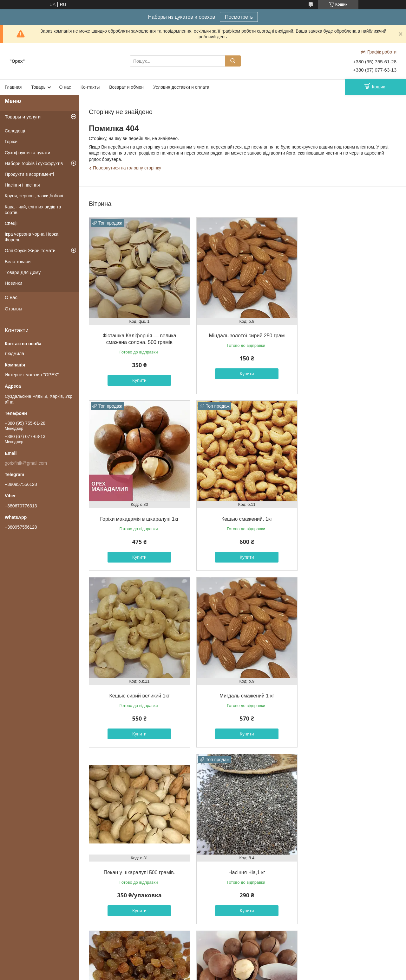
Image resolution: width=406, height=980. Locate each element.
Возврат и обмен (126, 87)
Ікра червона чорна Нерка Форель (32, 237)
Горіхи (11, 142)
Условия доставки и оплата (181, 87)
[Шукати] (233, 61)
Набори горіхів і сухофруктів (34, 163)
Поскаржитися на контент (203, 974)
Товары (39, 87)
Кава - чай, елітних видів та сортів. (33, 210)
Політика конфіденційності (252, 974)
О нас (65, 87)
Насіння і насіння (22, 185)
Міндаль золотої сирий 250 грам (242, 333)
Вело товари (18, 262)
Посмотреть (239, 17)
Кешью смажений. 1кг (138, 513)
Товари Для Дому (23, 272)
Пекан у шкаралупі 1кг (242, 861)
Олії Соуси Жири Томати (30, 251)
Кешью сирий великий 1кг (242, 513)
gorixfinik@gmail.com (26, 463)
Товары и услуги (23, 117)
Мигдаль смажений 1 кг (347, 513)
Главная (13, 87)
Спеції (11, 223)
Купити (138, 378)
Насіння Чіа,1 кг (242, 687)
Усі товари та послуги (241, 931)
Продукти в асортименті (29, 174)
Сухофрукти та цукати (27, 153)
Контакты (90, 87)
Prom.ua (233, 968)
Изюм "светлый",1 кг (347, 687)
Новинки (13, 283)
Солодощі (15, 131)
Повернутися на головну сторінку (127, 168)
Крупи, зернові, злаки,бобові (34, 196)
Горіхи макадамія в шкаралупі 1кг (347, 333)
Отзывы (13, 309)
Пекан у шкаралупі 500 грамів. (138, 687)
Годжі (347, 861)
